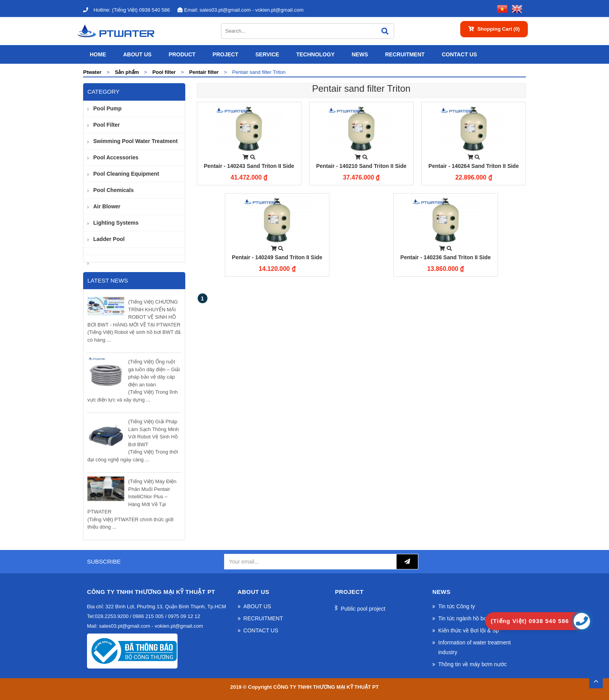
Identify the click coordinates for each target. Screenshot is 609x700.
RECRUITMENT (405, 54)
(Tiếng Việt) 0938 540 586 (126, 10)
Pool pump (107, 108)
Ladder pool (109, 239)
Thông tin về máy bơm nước (472, 664)
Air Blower (107, 206)
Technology (316, 54)
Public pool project (363, 609)
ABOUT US (137, 54)
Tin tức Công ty (457, 606)
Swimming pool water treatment (135, 141)
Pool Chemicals (113, 190)
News (360, 54)
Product (182, 54)
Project (225, 54)
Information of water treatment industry (474, 647)
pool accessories (116, 157)
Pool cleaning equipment (126, 174)
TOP (596, 679)
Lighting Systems (116, 223)
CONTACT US (459, 54)
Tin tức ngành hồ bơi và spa (472, 618)
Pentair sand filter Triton (361, 88)
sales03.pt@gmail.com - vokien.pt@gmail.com (240, 10)
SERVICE (267, 54)
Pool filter (106, 125)
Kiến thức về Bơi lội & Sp (468, 630)
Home (98, 54)
